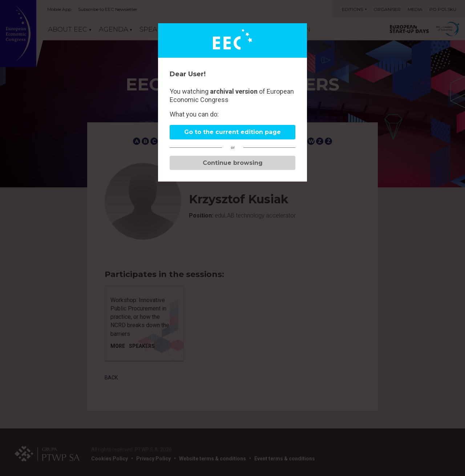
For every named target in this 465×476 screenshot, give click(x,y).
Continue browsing (233, 163)
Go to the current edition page (232, 132)
